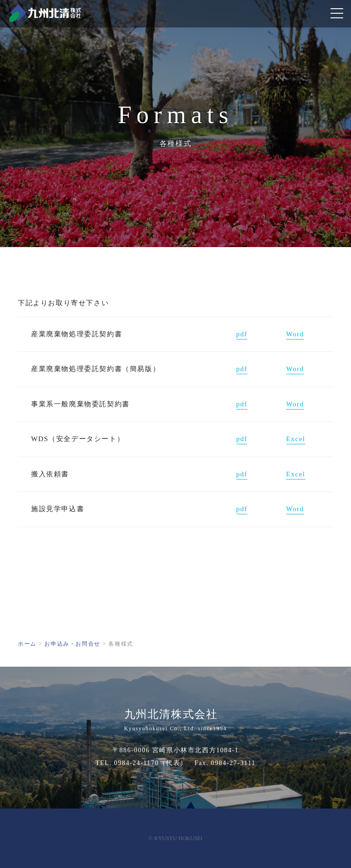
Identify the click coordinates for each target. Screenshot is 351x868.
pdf (242, 334)
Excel (296, 439)
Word (295, 334)
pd (240, 369)
